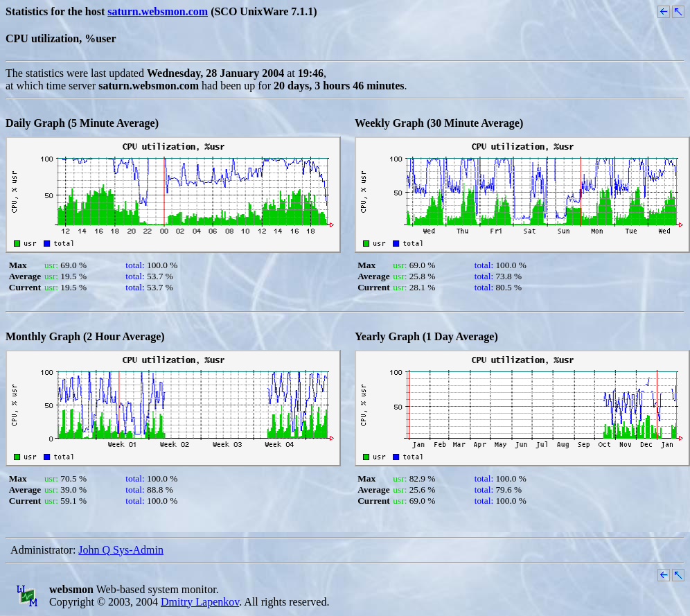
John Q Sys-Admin (121, 550)
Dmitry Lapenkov (200, 602)
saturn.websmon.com (158, 11)
